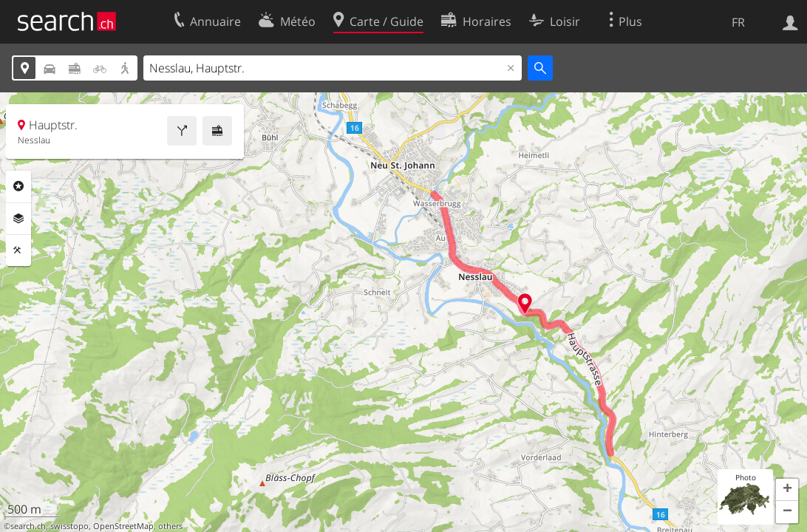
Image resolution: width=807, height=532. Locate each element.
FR (738, 22)
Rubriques (18, 186)
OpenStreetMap (123, 526)
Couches (18, 219)
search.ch (28, 526)
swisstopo (69, 526)
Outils (18, 250)
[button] (787, 490)
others (170, 526)
